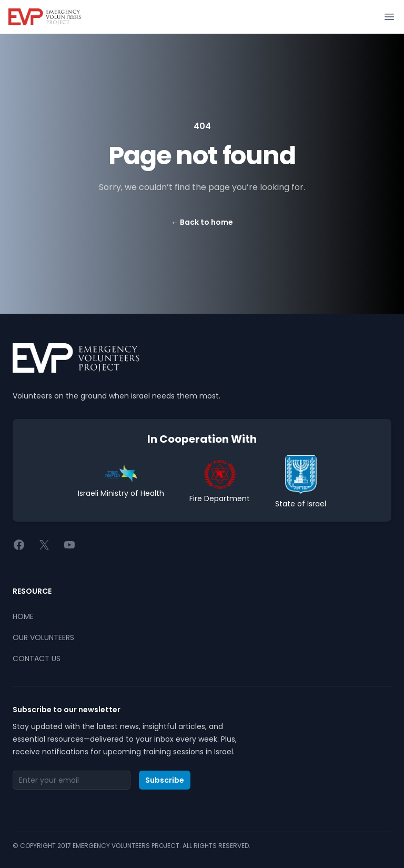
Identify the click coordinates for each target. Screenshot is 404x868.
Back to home (202, 222)
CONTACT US (37, 659)
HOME (23, 616)
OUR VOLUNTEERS (43, 637)
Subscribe (165, 780)
